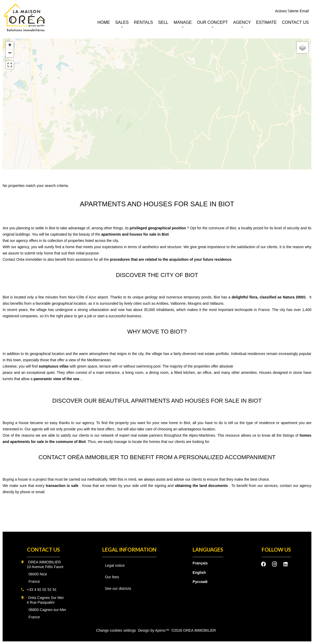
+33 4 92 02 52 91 (42, 590)
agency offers (27, 241)
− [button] (10, 53)
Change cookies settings (116, 630)
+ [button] (10, 46)
